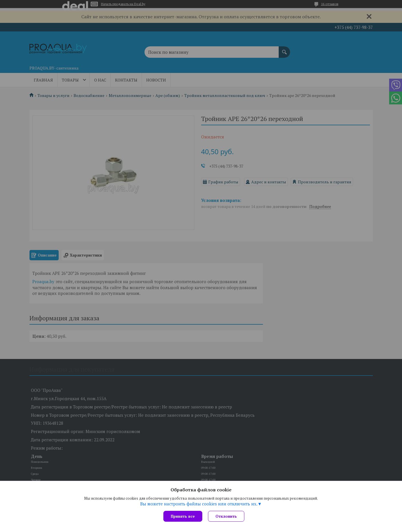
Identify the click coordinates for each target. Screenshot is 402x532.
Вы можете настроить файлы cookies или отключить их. (199, 504)
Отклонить (226, 516)
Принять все (183, 516)
